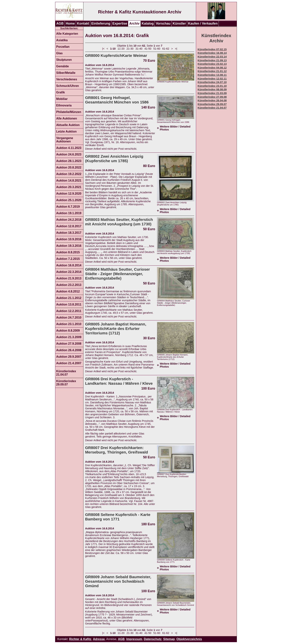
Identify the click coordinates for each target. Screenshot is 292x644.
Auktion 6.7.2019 (68, 207)
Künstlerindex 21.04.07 (66, 373)
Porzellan (63, 47)
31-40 (139, 49)
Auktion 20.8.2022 (69, 167)
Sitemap (169, 639)
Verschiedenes (67, 79)
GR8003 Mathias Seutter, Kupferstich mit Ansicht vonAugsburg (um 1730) (119, 222)
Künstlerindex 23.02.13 (212, 64)
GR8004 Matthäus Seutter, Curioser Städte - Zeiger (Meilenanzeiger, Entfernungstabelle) (118, 274)
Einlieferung (101, 23)
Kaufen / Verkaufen (203, 23)
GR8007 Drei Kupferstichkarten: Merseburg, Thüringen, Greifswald (116, 450)
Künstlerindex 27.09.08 (212, 97)
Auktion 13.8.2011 (69, 304)
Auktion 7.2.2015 (68, 259)
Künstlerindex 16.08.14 (212, 53)
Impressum (134, 639)
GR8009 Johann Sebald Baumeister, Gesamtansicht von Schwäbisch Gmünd (118, 581)
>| (176, 49)
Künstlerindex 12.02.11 (212, 79)
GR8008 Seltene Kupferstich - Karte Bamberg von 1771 (118, 517)
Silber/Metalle (66, 73)
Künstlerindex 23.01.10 (212, 86)
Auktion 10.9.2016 (69, 239)
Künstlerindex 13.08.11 (212, 75)
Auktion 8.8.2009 (68, 331)
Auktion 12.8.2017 (69, 226)
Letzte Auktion (66, 132)
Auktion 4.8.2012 (68, 291)
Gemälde (63, 66)
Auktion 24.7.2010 (69, 318)
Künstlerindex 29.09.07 (66, 383)
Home (70, 23)
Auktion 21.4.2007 (69, 363)
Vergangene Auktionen (65, 140)
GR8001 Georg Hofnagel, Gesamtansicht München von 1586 (117, 100)
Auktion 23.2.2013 (69, 285)
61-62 (166, 49)
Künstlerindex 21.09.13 (212, 60)
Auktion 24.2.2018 (69, 220)
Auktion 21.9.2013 (69, 278)
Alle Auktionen (67, 118)
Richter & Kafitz (80, 639)
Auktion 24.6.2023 (69, 154)
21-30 (130, 49)
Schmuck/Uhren (68, 86)
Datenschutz (153, 639)
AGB (60, 23)
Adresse (99, 639)
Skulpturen (64, 60)
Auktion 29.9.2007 (69, 357)
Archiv (134, 23)
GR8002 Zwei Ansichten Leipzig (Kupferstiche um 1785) (114, 159)
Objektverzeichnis (189, 639)
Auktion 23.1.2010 (69, 324)
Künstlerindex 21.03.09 (212, 93)
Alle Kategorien (67, 34)
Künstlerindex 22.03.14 (212, 57)
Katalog (148, 23)
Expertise (120, 23)
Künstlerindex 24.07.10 (212, 82)
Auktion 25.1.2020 (69, 200)
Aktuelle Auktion (68, 125)
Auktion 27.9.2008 (69, 344)
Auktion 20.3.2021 (69, 187)
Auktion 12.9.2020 (69, 194)
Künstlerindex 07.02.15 (212, 49)
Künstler (179, 23)
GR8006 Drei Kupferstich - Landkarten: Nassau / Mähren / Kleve (119, 381)
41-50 (148, 49)
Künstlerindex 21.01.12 (212, 71)
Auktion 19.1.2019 (69, 213)
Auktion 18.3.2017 (69, 233)
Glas (59, 53)
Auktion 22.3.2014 (69, 272)
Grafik (61, 92)
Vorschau (163, 23)
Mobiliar (62, 99)
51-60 (157, 49)
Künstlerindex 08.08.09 (212, 89)
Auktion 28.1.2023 (69, 161)
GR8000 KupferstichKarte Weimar (116, 55)
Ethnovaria (64, 105)
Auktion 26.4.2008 (69, 350)
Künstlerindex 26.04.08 (212, 100)
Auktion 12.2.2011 (69, 311)
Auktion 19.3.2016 (69, 246)
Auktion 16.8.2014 (69, 265)
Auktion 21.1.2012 (69, 298)
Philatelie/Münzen (69, 112)
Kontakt (83, 23)
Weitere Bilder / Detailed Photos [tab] (175, 128)
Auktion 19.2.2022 (69, 174)
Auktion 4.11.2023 (69, 148)
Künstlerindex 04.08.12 (212, 68)
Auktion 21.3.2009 (69, 337)
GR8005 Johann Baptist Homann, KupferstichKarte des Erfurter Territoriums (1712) (116, 329)
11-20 (121, 49)
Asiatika (62, 40)
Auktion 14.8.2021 (69, 181)
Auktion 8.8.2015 (68, 252)
